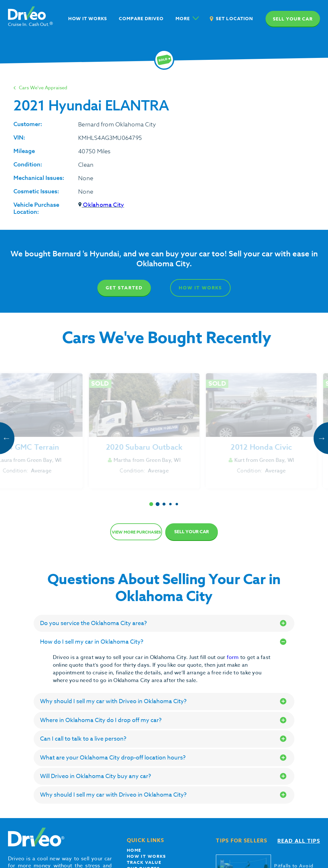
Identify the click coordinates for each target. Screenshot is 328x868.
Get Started (124, 288)
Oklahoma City (101, 205)
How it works (146, 856)
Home (134, 850)
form (234, 657)
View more (136, 532)
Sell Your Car (192, 532)
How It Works (201, 288)
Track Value (144, 862)
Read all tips (299, 841)
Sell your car (293, 19)
